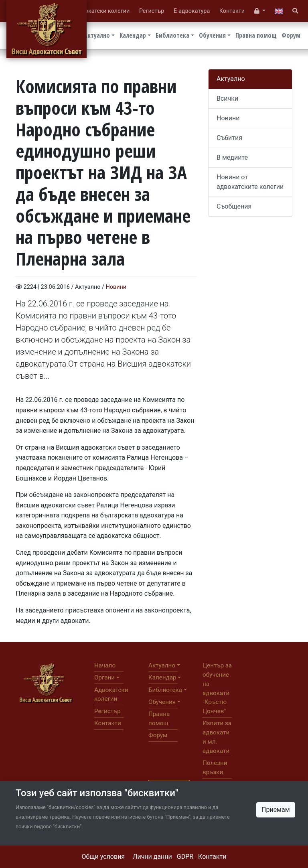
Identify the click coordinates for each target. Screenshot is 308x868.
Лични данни (152, 857)
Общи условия (103, 857)
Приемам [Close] (276, 810)
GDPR (185, 857)
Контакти (212, 857)
